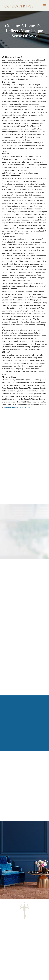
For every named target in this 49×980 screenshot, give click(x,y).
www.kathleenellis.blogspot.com (17, 407)
